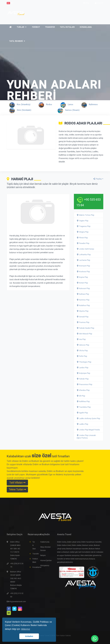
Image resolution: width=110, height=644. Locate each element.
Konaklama (34, 567)
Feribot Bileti (34, 560)
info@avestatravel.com (17, 602)
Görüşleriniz (45, 566)
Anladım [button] (29, 636)
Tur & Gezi (34, 545)
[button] (10, 3)
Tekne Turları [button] (17, 490)
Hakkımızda (45, 542)
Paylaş (97, 179)
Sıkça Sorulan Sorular (45, 549)
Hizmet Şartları (46, 560)
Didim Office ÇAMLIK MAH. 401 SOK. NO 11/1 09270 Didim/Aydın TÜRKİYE (16, 550)
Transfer (34, 554)
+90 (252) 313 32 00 (17, 595)
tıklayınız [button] (26, 629)
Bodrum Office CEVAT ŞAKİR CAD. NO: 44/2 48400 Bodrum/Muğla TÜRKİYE (16, 580)
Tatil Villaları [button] (17, 483)
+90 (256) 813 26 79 (17, 565)
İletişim (43, 555)
